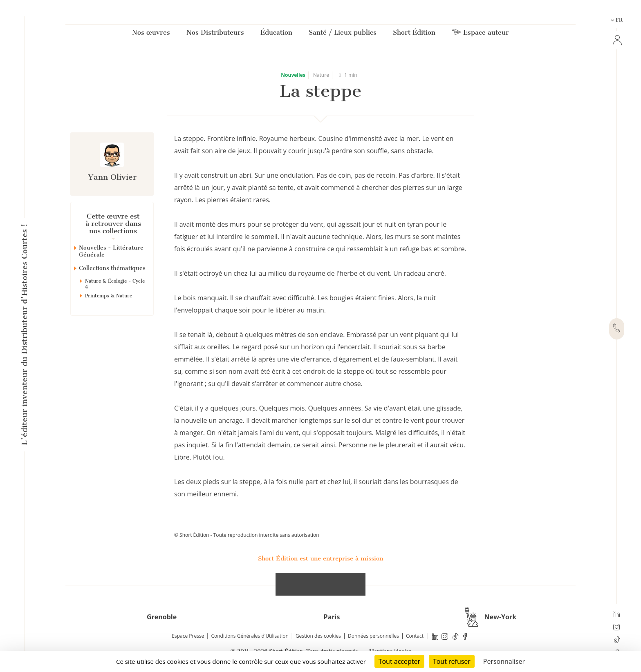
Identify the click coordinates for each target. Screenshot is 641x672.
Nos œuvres (151, 34)
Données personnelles (373, 636)
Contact (415, 636)
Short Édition (414, 34)
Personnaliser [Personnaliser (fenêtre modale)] (504, 661)
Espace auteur (480, 34)
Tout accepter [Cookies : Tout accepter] (399, 661)
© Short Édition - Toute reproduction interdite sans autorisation (247, 535)
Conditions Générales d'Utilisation (250, 636)
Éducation (276, 34)
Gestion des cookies (318, 636)
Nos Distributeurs (215, 34)
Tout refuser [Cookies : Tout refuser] (452, 661)
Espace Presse (188, 636)
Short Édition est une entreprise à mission (320, 558)
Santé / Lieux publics (343, 34)
